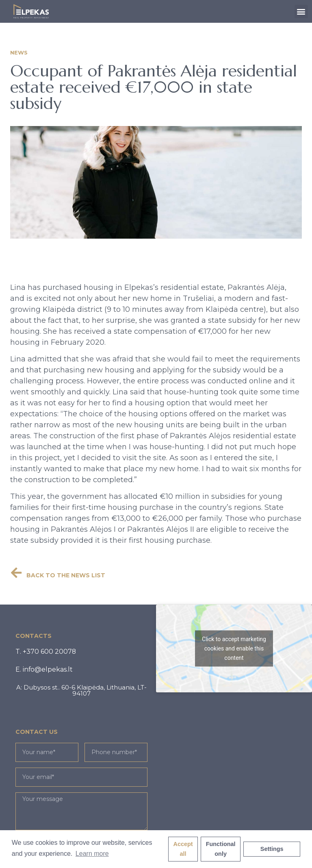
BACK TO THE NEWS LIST (66, 575)
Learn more (92, 854)
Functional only (221, 849)
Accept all (183, 849)
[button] (301, 12)
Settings (272, 849)
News (19, 52)
